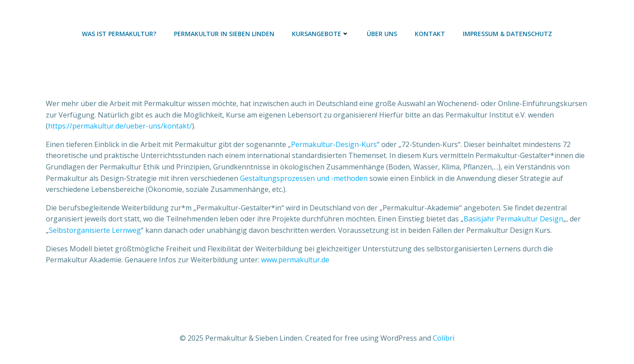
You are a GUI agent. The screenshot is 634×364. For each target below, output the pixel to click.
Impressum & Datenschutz (507, 34)
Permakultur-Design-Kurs (334, 144)
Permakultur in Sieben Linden (224, 34)
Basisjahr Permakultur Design (513, 219)
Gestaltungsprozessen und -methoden (304, 178)
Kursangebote (321, 34)
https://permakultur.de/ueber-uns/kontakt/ (120, 126)
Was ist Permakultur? (119, 34)
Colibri (444, 338)
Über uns (382, 34)
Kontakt (430, 34)
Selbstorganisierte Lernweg (95, 230)
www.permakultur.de (295, 260)
